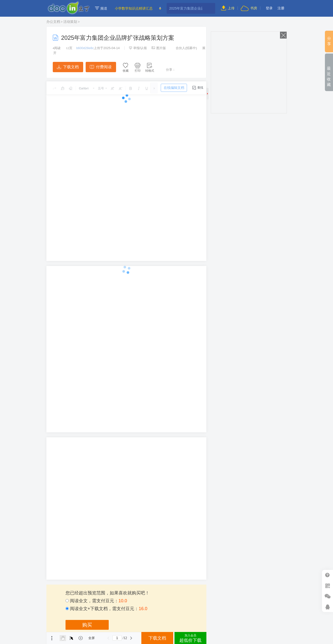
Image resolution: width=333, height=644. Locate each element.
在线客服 (327, 607)
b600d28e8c (85, 48)
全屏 (92, 638)
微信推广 (327, 596)
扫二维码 (327, 586)
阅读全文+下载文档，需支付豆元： (107, 609)
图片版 (159, 48)
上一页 (108, 638)
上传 (228, 8)
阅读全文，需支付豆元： (96, 601)
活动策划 (70, 22)
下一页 (131, 638)
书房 (249, 8)
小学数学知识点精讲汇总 (134, 8)
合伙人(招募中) (184, 48)
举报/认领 (138, 48)
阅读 (57, 48)
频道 (101, 8)
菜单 (52, 638)
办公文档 (53, 22)
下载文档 (68, 67)
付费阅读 (101, 67)
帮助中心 (327, 575)
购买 (87, 625)
